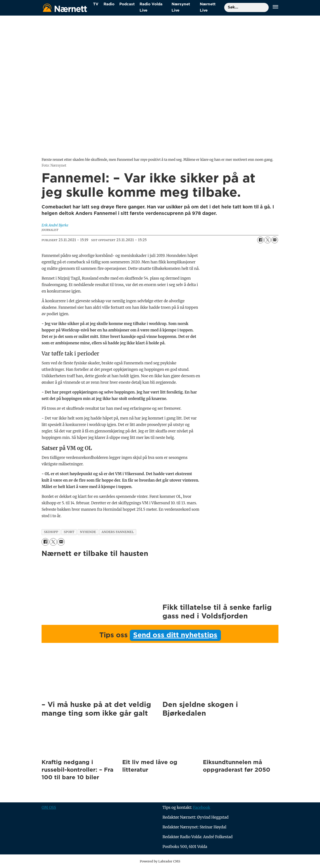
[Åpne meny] (275, 7)
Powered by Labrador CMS (160, 861)
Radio (109, 4)
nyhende (88, 532)
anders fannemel (118, 532)
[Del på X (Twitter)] (268, 240)
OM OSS (49, 807)
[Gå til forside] (65, 8)
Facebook (202, 807)
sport (69, 532)
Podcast (127, 4)
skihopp (51, 532)
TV (96, 4)
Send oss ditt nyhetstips (175, 635)
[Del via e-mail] (275, 240)
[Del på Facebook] (260, 240)
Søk (224, 3)
